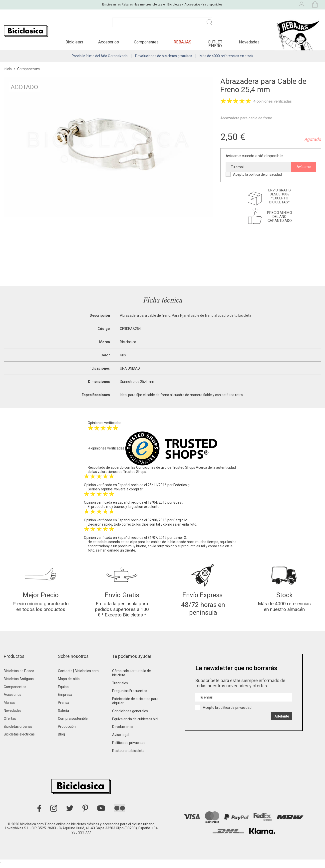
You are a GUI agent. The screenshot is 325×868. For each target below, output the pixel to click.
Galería (63, 715)
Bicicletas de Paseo (19, 675)
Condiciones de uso (151, 470)
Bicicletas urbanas (18, 731)
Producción (67, 731)
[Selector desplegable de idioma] (258, 4)
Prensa (64, 707)
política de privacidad (265, 177)
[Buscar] (162, 25)
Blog (61, 738)
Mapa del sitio (69, 683)
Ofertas (10, 723)
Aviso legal (121, 739)
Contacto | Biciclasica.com (78, 675)
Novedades (13, 715)
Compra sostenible (73, 723)
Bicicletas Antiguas (19, 683)
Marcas (10, 707)
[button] (74, 44)
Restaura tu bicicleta (128, 755)
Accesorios (12, 699)
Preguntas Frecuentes (130, 695)
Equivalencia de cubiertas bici (135, 723)
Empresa (65, 699)
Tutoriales (120, 687)
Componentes (15, 691)
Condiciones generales (130, 715)
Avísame (304, 169)
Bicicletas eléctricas (19, 738)
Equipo (63, 691)
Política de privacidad (129, 747)
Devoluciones (123, 731)
